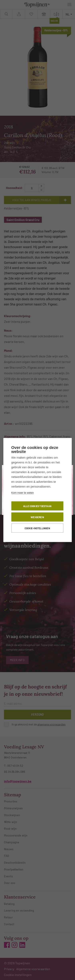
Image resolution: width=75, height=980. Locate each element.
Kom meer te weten (22, 493)
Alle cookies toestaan (37, 506)
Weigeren (37, 517)
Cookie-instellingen (37, 528)
